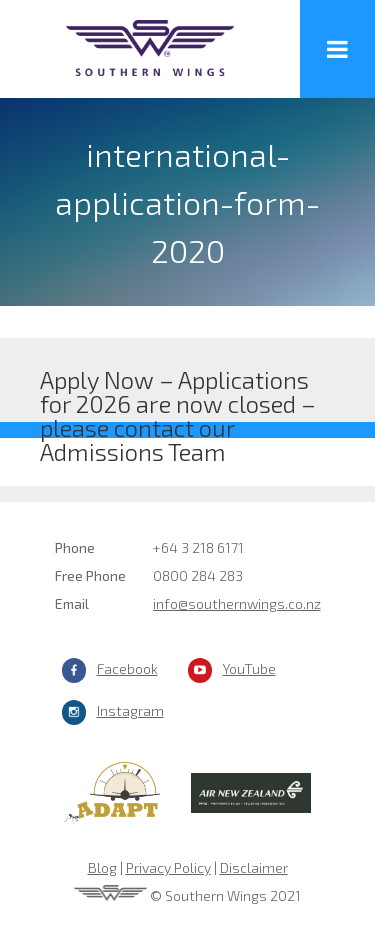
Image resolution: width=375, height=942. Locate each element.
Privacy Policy (168, 867)
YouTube (249, 668)
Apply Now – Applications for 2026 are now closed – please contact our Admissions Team (178, 393)
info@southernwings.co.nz (237, 603)
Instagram (130, 710)
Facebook (127, 668)
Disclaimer (254, 867)
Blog (102, 867)
